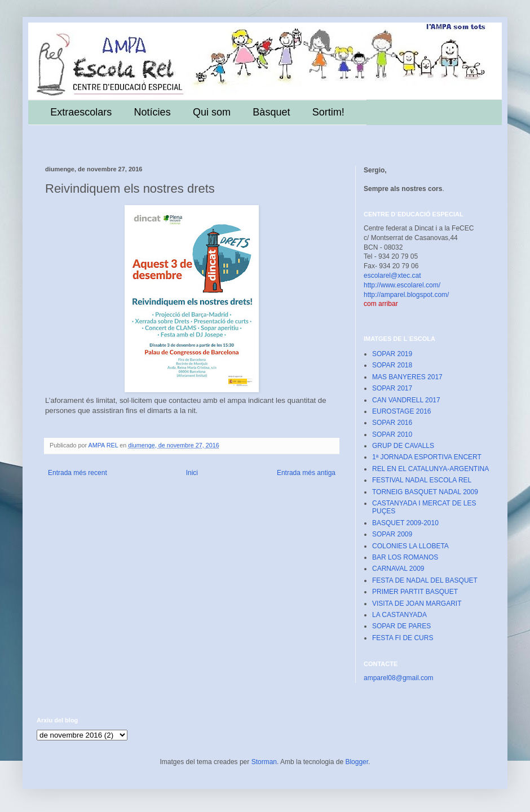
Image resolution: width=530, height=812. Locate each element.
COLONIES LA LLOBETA (410, 546)
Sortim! (328, 112)
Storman (264, 762)
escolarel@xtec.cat (392, 276)
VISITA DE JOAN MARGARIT (417, 604)
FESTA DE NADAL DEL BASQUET (425, 580)
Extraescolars (81, 112)
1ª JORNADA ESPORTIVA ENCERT (427, 457)
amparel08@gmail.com (399, 678)
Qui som (212, 112)
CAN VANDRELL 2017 (406, 400)
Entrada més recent (78, 473)
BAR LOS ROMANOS (405, 557)
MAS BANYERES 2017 (407, 377)
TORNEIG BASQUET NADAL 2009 (425, 492)
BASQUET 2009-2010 (405, 523)
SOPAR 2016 (392, 423)
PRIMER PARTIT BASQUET (415, 592)
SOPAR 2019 (392, 354)
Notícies (153, 112)
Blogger (357, 762)
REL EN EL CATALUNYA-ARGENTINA (430, 469)
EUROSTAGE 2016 (401, 411)
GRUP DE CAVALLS (403, 446)
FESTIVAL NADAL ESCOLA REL (422, 480)
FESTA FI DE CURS (403, 638)
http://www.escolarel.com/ (402, 285)
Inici (192, 473)
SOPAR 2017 (392, 388)
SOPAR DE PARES (401, 626)
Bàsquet (271, 112)
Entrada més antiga (306, 473)
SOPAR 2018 (392, 365)
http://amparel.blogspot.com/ (406, 295)
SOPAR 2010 (392, 434)
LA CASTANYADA (399, 615)
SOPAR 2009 (392, 534)
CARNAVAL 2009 (398, 569)
